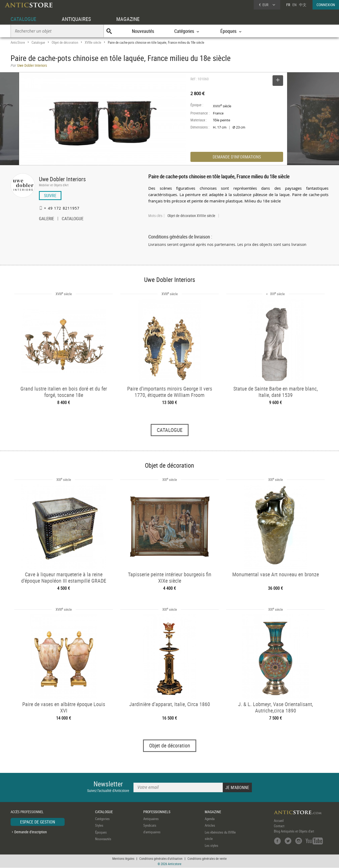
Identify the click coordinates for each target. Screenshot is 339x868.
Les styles (211, 845)
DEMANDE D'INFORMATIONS (237, 157)
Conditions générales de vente (207, 859)
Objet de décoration (65, 42)
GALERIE (46, 219)
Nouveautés (143, 31)
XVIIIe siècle (93, 42)
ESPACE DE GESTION (38, 822)
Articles (210, 826)
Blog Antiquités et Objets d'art (294, 831)
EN (295, 5)
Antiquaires (151, 819)
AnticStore (18, 42)
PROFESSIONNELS (157, 812)
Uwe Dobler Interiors (62, 179)
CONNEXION (326, 5)
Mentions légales (123, 859)
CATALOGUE (23, 19)
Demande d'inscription (31, 832)
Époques (101, 832)
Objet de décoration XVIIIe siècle (191, 216)
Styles (99, 826)
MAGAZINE (128, 19)
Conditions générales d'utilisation (161, 859)
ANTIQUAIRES (76, 19)
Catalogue (38, 42)
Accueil (279, 821)
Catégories (102, 819)
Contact (279, 826)
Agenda (210, 819)
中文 (303, 5)
